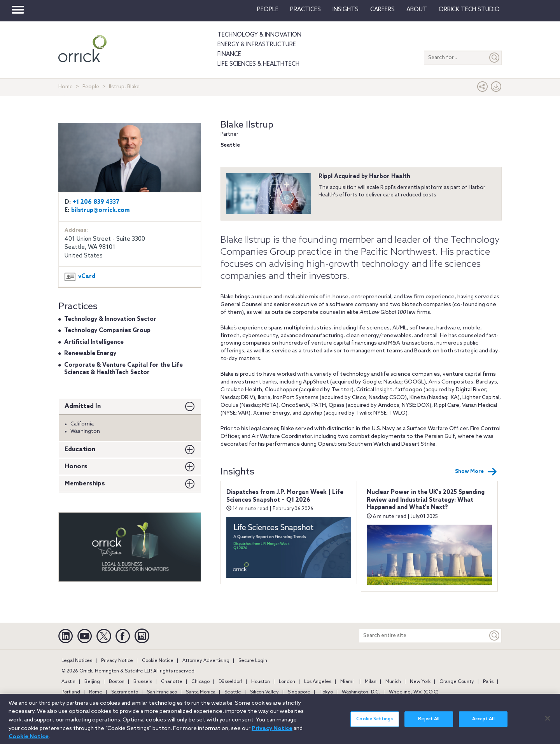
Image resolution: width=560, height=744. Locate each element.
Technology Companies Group (107, 331)
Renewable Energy (90, 354)
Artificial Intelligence (94, 342)
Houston (261, 682)
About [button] (417, 10)
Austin (68, 682)
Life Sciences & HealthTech (258, 64)
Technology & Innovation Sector (110, 319)
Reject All (429, 724)
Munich (393, 682)
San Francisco (162, 692)
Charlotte (172, 682)
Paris (488, 682)
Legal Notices (77, 661)
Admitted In (83, 406)
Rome (96, 692)
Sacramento (125, 692)
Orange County (457, 682)
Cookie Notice (158, 661)
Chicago (200, 682)
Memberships (85, 484)
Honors (76, 467)
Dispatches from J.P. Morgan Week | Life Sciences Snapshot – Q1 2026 (285, 496)
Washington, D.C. (361, 692)
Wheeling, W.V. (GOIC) (414, 692)
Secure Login (253, 661)
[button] (483, 88)
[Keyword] (495, 636)
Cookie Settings (374, 724)
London (287, 682)
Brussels (143, 682)
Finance (229, 54)
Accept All (483, 724)
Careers (382, 10)
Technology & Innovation (259, 35)
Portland (71, 692)
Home (66, 87)
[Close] (548, 723)
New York (420, 682)
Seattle (233, 692)
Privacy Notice (117, 661)
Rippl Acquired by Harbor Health (364, 177)
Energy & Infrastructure (257, 45)
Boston (117, 682)
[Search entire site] (423, 636)
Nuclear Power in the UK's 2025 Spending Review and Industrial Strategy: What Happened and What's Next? (426, 500)
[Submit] (495, 58)
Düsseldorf (230, 682)
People (268, 10)
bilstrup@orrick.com (101, 210)
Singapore (299, 692)
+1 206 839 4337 (96, 202)
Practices (305, 10)
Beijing (92, 682)
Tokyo (326, 692)
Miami (347, 682)
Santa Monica (201, 692)
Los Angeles (318, 682)
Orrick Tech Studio (469, 10)
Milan (371, 682)
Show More (476, 472)
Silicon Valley (264, 692)
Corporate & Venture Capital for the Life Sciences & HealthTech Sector (123, 369)
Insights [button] (346, 10)
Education (80, 449)
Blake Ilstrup (247, 125)
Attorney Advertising (206, 661)
